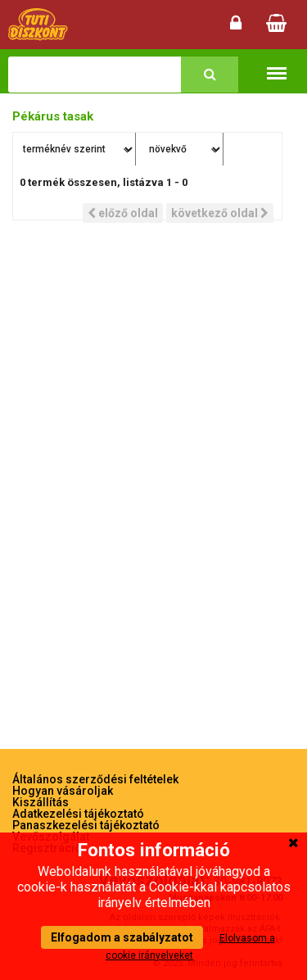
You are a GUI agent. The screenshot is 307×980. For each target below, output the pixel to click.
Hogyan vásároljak (63, 791)
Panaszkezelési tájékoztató (86, 825)
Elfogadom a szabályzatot (122, 937)
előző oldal (123, 213)
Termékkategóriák (277, 65)
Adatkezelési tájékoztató (78, 814)
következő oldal (220, 213)
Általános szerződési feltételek (95, 779)
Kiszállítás (41, 802)
